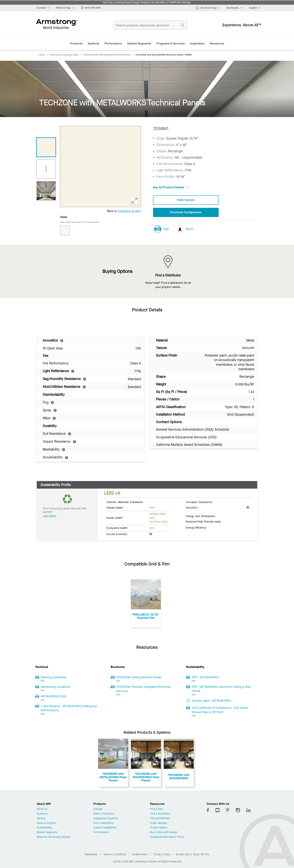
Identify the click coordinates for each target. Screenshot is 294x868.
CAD (166, 229)
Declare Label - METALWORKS (211, 701)
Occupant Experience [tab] (199, 502)
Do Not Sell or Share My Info (193, 854)
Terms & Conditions (115, 854)
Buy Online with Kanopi (164, 832)
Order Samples (159, 823)
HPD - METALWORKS (205, 677)
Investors (42, 814)
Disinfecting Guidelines (55, 687)
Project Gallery (159, 828)
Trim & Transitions (103, 823)
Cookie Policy (140, 854)
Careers (41, 819)
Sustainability (44, 828)
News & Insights (46, 823)
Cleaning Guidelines (53, 677)
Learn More (49, 516)
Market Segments (139, 43)
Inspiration (197, 43)
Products (76, 43)
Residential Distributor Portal (167, 837)
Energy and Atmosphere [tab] (201, 516)
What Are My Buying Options (54, 837)
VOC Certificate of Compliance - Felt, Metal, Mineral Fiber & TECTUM (220, 710)
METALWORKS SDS (53, 696)
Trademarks (91, 854)
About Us (42, 809)
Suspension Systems (106, 819)
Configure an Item (129, 211)
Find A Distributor (160, 814)
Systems (93, 43)
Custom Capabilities (105, 828)
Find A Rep (156, 809)
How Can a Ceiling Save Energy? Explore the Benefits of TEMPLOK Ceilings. (147, 2)
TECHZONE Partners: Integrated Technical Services (143, 689)
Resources (217, 43)
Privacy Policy (162, 854)
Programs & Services (171, 43)
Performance (113, 43)
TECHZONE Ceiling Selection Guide (139, 677)
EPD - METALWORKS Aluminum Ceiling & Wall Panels (221, 689)
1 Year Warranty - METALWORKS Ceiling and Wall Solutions (69, 708)
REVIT (184, 230)
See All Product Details (171, 187)
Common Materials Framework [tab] (125, 502)
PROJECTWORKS (160, 819)
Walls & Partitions (104, 814)
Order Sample (186, 200)
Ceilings (98, 809)
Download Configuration (186, 213)
